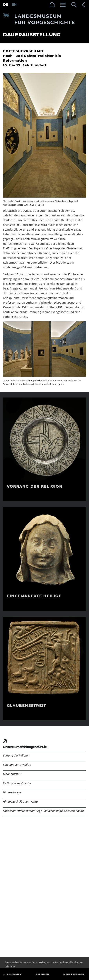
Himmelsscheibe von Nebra (20, 801)
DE (5, 5)
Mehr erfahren (74, 974)
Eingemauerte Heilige (17, 765)
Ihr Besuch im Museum (17, 783)
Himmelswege (12, 792)
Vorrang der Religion (16, 755)
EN (14, 5)
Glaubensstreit (12, 774)
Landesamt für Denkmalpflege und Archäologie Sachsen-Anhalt (43, 811)
